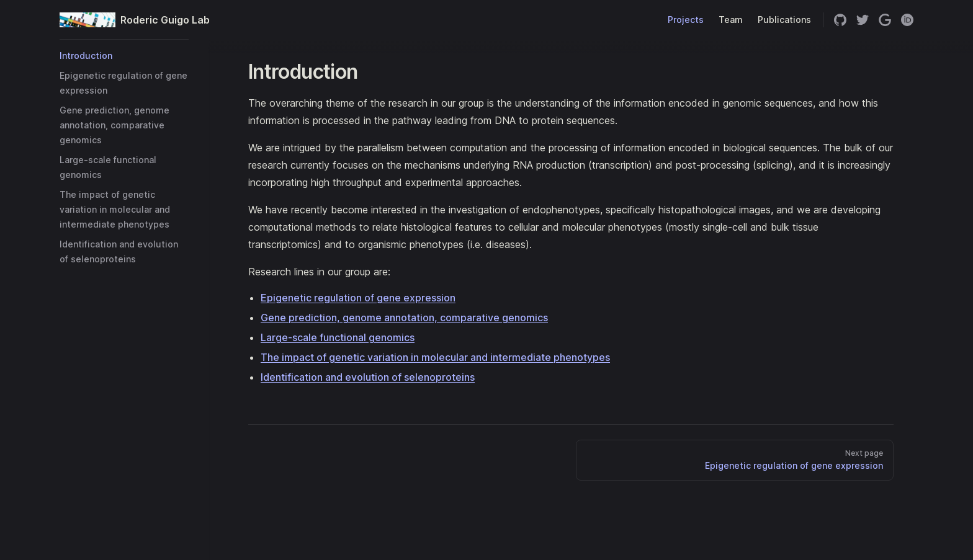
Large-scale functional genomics (338, 337)
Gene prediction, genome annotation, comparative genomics (404, 318)
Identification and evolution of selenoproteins (368, 377)
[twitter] (863, 20)
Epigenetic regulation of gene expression (358, 298)
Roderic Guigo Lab (124, 20)
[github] (840, 20)
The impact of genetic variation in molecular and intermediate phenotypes (435, 357)
